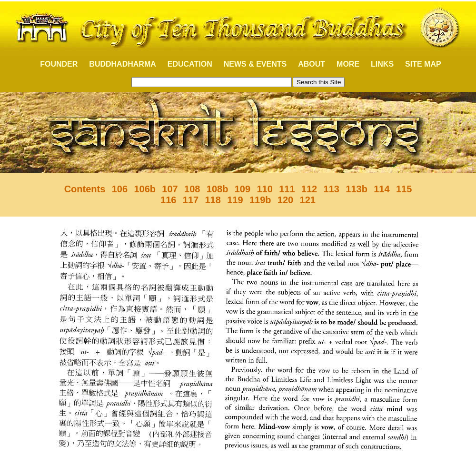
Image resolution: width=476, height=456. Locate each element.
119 (235, 200)
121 (308, 200)
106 (120, 189)
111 (287, 189)
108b (218, 189)
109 (243, 189)
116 (168, 200)
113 (332, 189)
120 (285, 200)
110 (264, 189)
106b (145, 189)
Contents (85, 189)
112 (309, 189)
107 (170, 189)
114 (382, 189)
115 (404, 189)
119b (260, 200)
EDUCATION (190, 64)
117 (191, 200)
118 (213, 200)
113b (357, 189)
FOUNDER (54, 64)
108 (192, 189)
